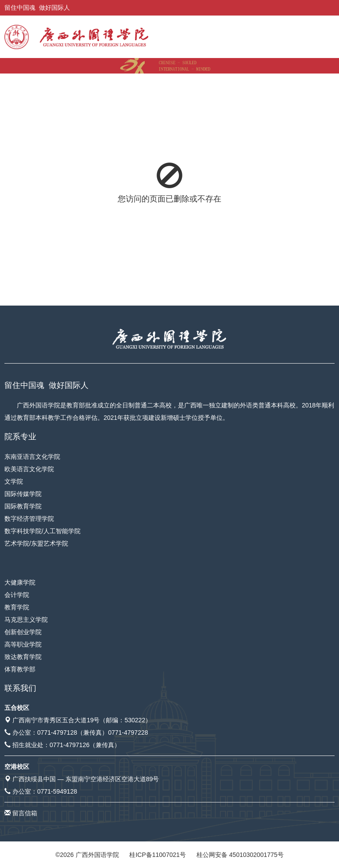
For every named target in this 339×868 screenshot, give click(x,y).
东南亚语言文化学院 (32, 457)
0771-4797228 (128, 732)
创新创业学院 (23, 632)
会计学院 (17, 595)
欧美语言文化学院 (29, 469)
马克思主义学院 (26, 620)
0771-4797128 (57, 732)
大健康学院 (20, 582)
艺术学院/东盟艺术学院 (36, 543)
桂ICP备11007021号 (158, 855)
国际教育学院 (23, 506)
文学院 (14, 481)
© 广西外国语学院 (87, 855)
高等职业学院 (23, 644)
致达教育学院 (23, 657)
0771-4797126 (69, 745)
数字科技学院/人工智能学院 (42, 531)
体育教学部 (20, 669)
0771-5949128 (57, 791)
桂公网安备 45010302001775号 (240, 855)
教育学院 (17, 607)
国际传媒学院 (23, 494)
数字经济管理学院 (29, 519)
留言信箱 (25, 813)
